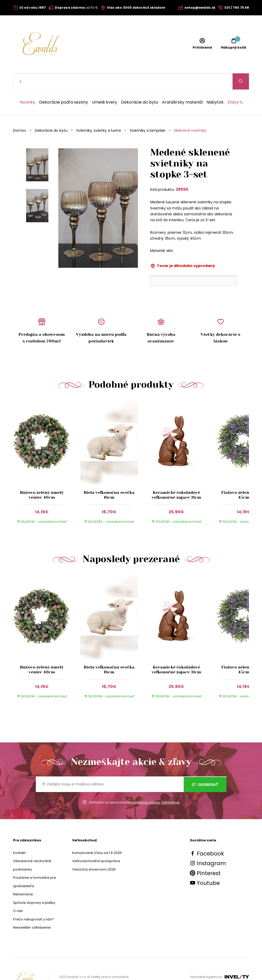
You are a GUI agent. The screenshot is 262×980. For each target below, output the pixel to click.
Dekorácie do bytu (140, 86)
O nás (18, 895)
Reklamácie (23, 878)
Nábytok (215, 86)
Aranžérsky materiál (182, 86)
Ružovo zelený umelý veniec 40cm (42, 479)
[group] (47, 449)
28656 (182, 173)
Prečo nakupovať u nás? (33, 903)
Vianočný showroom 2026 (94, 853)
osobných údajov (146, 786)
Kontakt (19, 837)
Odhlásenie (170, 786)
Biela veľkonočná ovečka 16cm (109, 479)
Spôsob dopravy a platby (34, 887)
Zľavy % (235, 86)
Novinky (28, 86)
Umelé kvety (105, 86)
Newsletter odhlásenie (32, 911)
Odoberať (205, 768)
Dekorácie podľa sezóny (64, 86)
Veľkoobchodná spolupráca (96, 845)
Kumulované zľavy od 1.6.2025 (97, 837)
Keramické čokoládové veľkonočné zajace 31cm (176, 479)
